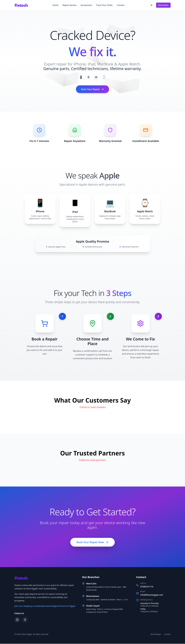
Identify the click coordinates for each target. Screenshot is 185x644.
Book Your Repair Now (92, 542)
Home (55, 5)
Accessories (86, 5)
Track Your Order (104, 5)
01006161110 (147, 587)
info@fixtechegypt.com (152, 595)
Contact (121, 5)
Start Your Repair (92, 89)
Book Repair (163, 5)
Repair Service (70, 5)
